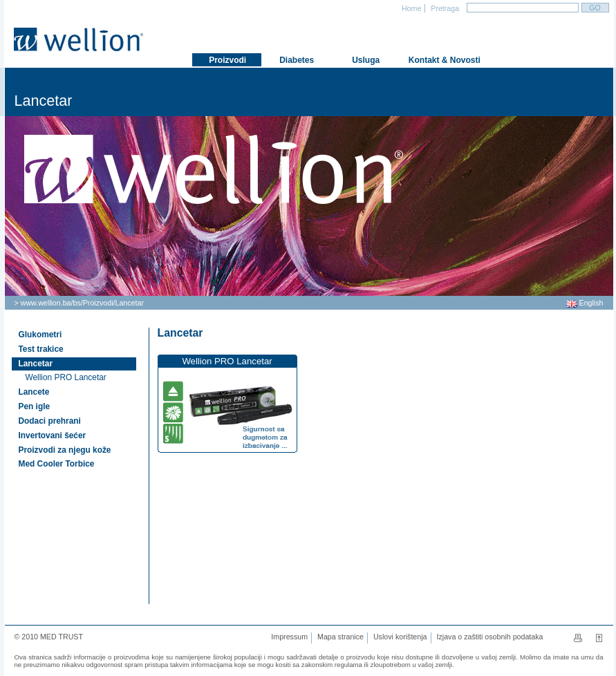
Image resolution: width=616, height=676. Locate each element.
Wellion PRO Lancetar (66, 377)
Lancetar (130, 303)
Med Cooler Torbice (57, 464)
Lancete (34, 392)
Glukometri (40, 335)
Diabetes (296, 60)
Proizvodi (98, 303)
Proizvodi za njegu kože (65, 450)
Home (410, 8)
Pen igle (35, 406)
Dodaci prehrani (50, 421)
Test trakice (41, 349)
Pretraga (444, 8)
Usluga (365, 60)
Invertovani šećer (53, 435)
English (585, 303)
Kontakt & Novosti (438, 60)
